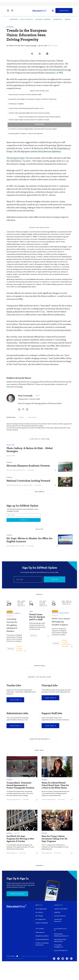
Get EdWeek (40, 929)
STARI (20, 651)
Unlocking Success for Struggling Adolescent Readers (12, 625)
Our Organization (41, 909)
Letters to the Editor (61, 909)
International (32, 417)
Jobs (31, 611)
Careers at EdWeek (42, 923)
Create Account (17, 894)
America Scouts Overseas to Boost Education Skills (25, 95)
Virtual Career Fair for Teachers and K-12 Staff (37, 617)
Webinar (10, 616)
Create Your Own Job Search (40, 739)
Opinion (68, 19)
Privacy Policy (19, 959)
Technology (58, 19)
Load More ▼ (40, 865)
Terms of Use (10, 959)
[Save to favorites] (40, 54)
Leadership (14, 19)
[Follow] (37, 395)
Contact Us (58, 905)
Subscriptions (40, 932)
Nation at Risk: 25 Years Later (39, 91)
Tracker (17, 833)
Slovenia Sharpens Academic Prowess (28, 466)
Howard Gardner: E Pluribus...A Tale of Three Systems (26, 134)
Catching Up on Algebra (16, 104)
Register (11, 649)
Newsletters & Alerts (42, 936)
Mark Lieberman (12, 853)
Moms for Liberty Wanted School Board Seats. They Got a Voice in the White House (55, 785)
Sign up (54, 579)
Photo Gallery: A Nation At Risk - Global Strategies (30, 450)
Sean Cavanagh (31, 46)
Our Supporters (41, 919)
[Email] (28, 579)
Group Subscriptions (42, 939)
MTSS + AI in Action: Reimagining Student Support (61, 622)
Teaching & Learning (43, 19)
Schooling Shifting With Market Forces (31, 108)
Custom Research (61, 950)
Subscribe (64, 11)
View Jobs (15, 700)
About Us (39, 905)
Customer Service (60, 916)
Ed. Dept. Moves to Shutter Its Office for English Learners (29, 540)
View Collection (40, 492)
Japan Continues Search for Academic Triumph (34, 120)
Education (10, 445)
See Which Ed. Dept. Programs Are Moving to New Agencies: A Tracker (20, 839)
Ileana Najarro (11, 546)
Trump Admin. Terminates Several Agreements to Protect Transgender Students (20, 785)
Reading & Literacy (14, 613)
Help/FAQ (57, 912)
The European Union (16, 158)
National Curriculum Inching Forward (28, 481)
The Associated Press (14, 800)
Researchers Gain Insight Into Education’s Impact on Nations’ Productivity (32, 99)
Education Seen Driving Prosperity (49, 117)
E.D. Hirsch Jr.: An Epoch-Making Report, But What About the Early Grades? (33, 129)
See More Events (40, 666)
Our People (39, 916)
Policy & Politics (27, 19)
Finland (21, 417)
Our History (39, 912)
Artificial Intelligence (60, 613)
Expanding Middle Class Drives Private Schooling (34, 113)
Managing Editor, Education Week (29, 399)
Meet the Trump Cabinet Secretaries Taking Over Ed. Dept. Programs (55, 839)
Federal (10, 27)
